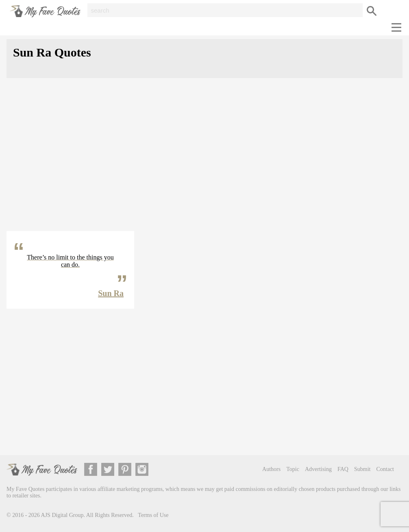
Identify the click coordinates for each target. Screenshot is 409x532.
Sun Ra (111, 293)
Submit (362, 469)
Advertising (318, 469)
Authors (271, 469)
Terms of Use (153, 515)
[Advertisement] (204, 161)
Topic (293, 469)
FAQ (343, 469)
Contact (385, 469)
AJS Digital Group (62, 515)
